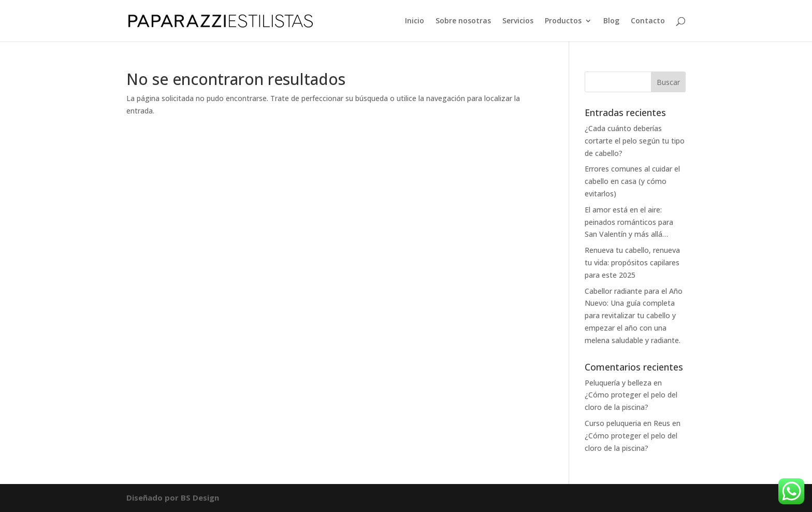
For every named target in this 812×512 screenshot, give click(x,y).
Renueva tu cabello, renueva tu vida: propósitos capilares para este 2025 (632, 262)
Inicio (415, 21)
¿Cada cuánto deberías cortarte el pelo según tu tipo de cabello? (635, 141)
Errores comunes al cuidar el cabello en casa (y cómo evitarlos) (632, 181)
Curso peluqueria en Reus (627, 423)
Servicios (518, 21)
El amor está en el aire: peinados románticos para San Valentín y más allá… (629, 222)
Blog (611, 21)
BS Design (200, 497)
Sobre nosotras (463, 21)
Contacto (648, 21)
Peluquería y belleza (618, 383)
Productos (563, 21)
